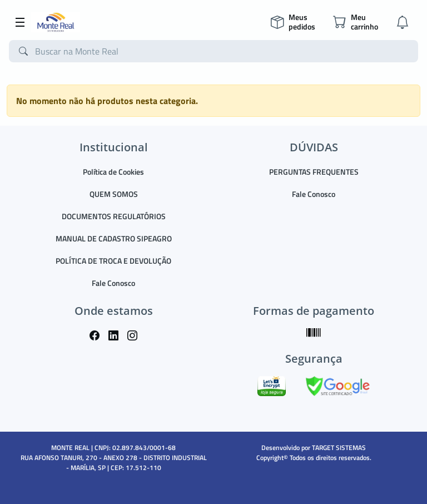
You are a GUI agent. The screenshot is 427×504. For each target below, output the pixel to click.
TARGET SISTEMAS (339, 448)
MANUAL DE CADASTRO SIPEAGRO (114, 238)
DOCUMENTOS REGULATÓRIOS (114, 216)
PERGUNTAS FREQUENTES (314, 172)
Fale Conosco (113, 283)
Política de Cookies (113, 172)
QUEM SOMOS (114, 194)
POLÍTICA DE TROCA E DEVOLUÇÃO (113, 261)
